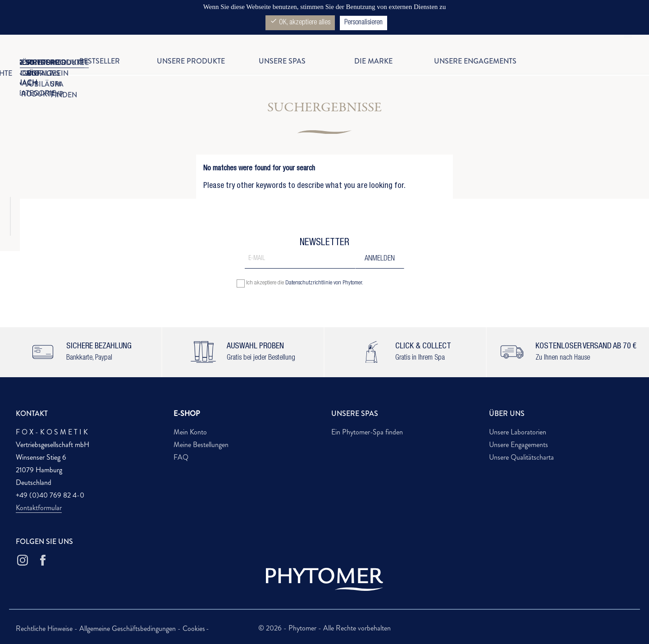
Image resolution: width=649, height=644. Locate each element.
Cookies (194, 628)
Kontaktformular (39, 508)
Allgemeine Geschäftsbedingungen (128, 628)
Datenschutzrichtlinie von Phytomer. (324, 283)
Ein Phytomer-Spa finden (367, 432)
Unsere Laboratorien (518, 432)
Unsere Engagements (519, 445)
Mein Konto (190, 432)
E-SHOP (187, 413)
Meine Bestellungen (201, 445)
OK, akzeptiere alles (300, 22)
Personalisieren (363, 23)
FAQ (181, 457)
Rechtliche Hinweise (45, 628)
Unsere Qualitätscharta (521, 457)
